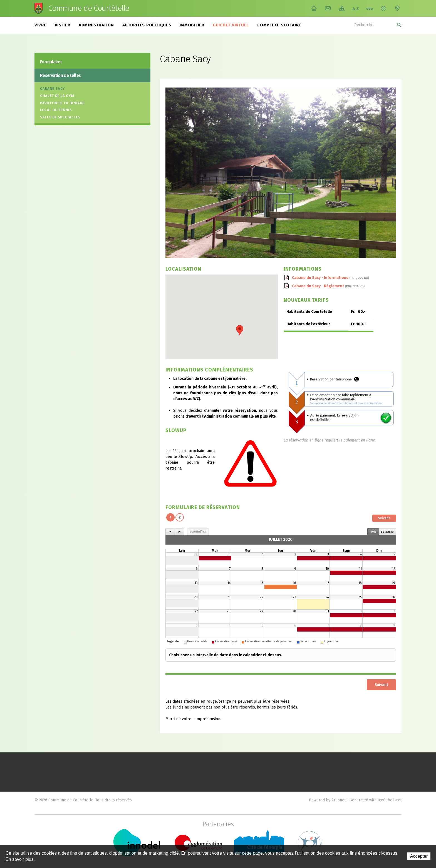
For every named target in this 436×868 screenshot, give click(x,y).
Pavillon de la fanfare (62, 103)
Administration (96, 25)
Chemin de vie (370, 8)
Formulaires (51, 62)
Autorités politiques (147, 25)
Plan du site (342, 8)
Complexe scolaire (279, 25)
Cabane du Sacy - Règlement (328, 286)
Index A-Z (356, 8)
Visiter (63, 25)
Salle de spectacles (60, 117)
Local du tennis (56, 110)
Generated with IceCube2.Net (376, 800)
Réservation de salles (60, 75)
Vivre (40, 25)
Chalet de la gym (57, 96)
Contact (328, 8)
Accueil (314, 8)
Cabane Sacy (53, 88)
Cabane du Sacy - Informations (330, 278)
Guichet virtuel (231, 25)
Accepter (419, 856)
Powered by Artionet (327, 800)
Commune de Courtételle (89, 8)
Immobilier (192, 25)
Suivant (384, 518)
